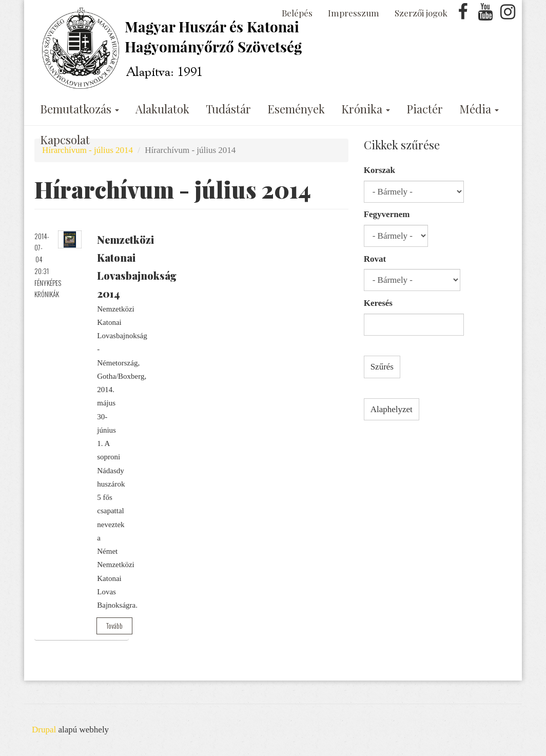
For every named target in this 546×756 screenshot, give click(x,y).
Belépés (297, 13)
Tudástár (228, 109)
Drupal (44, 730)
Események (296, 109)
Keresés (378, 303)
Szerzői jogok (421, 13)
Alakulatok (162, 109)
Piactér (425, 109)
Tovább (114, 626)
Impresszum (354, 13)
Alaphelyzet (392, 409)
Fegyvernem (387, 214)
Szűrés (382, 367)
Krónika (366, 109)
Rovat (375, 259)
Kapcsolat (65, 140)
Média (479, 109)
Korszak (379, 170)
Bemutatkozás (80, 109)
